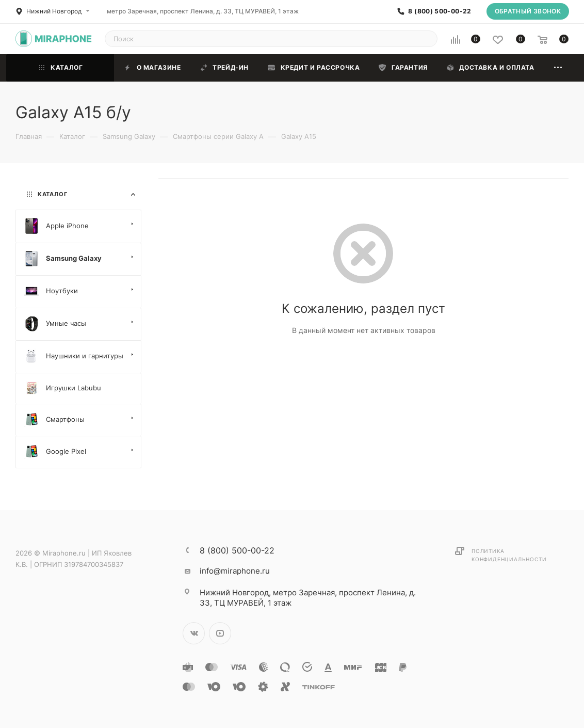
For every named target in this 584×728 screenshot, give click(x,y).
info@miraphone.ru (235, 571)
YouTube (220, 633)
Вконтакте (194, 633)
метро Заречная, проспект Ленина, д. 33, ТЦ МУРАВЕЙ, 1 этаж (203, 11)
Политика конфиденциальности (509, 555)
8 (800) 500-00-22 (440, 11)
